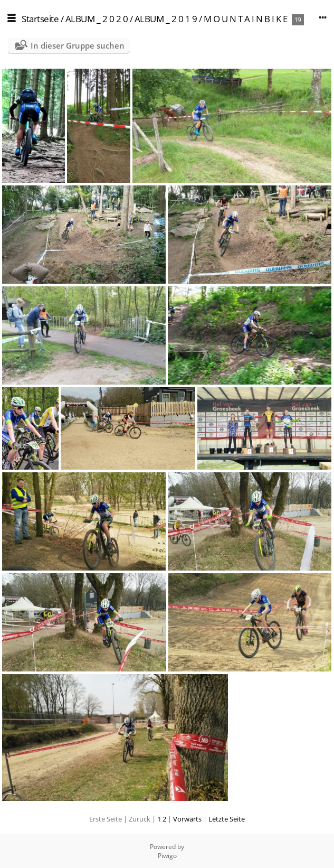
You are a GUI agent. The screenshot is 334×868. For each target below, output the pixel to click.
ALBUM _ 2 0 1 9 (166, 19)
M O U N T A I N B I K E (246, 19)
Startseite (40, 19)
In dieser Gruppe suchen (78, 45)
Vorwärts (187, 819)
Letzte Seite (227, 819)
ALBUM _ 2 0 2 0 (97, 19)
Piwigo (167, 856)
